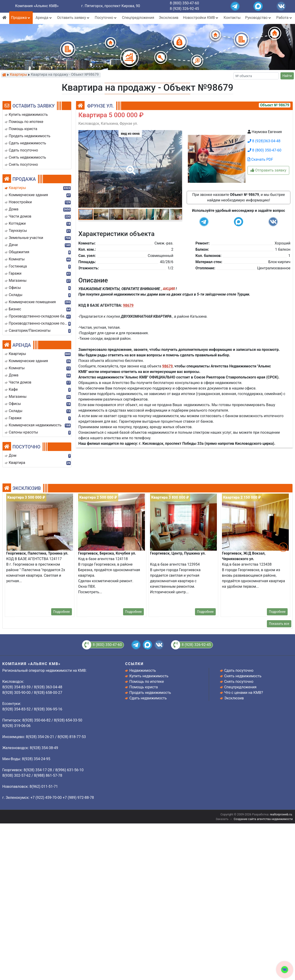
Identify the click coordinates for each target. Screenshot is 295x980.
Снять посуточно (239, 682)
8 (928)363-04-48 (264, 141)
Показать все (279, 624)
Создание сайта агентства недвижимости (263, 819)
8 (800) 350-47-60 (184, 3)
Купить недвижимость (149, 676)
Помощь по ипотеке (147, 682)
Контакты (232, 18)
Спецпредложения (138, 18)
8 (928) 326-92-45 (184, 9)
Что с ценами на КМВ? (244, 693)
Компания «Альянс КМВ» (37, 6)
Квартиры (19, 75)
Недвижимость (143, 670)
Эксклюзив (169, 18)
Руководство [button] (258, 18)
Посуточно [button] (106, 18)
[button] (130, 167)
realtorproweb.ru (281, 814)
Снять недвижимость (243, 676)
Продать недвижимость (150, 693)
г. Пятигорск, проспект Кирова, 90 (111, 6)
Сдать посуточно (239, 670)
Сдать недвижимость (148, 698)
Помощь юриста (143, 687)
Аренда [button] (44, 18)
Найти (287, 76)
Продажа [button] (21, 18)
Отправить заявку (268, 170)
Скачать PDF (260, 159)
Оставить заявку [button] (74, 18)
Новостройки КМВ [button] (201, 18)
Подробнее (62, 612)
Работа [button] (285, 18)
